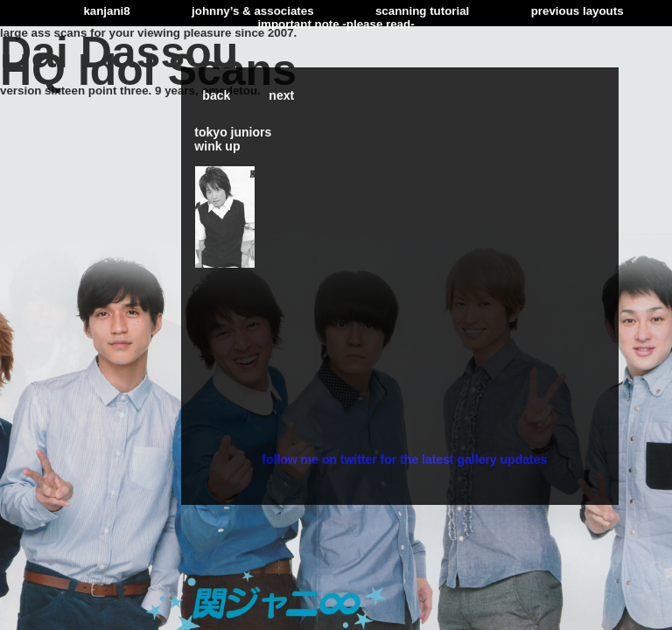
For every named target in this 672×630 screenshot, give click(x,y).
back (216, 95)
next (281, 95)
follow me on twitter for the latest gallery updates (404, 459)
